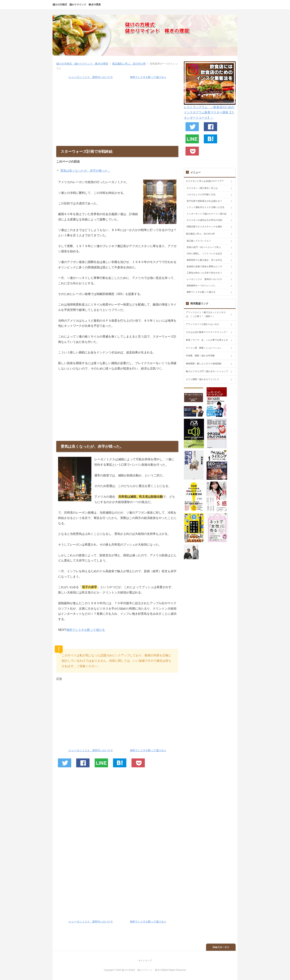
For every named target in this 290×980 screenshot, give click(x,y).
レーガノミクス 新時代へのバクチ (204, 279)
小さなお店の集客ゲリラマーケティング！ (207, 332)
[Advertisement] (117, 115)
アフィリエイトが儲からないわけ (203, 324)
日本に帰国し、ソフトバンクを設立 (204, 254)
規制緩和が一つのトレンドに (201, 286)
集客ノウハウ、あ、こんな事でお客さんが (207, 340)
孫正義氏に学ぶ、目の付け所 (129, 64)
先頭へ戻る (223, 947)
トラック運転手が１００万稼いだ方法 (205, 207)
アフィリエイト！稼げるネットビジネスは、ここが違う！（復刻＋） (206, 314)
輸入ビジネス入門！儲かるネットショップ (207, 371)
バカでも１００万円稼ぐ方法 (201, 195)
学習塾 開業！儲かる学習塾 (200, 356)
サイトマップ (145, 961)
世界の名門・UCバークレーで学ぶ (204, 247)
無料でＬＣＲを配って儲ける (86, 630)
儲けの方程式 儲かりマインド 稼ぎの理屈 (77, 5)
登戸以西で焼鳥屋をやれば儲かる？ (204, 201)
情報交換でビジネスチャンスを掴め (204, 227)
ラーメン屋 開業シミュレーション (204, 348)
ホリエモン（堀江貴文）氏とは (202, 188)
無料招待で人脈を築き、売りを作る (204, 260)
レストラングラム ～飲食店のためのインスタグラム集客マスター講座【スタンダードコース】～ (209, 113)
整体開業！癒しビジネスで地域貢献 (204, 364)
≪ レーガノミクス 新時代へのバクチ (91, 77)
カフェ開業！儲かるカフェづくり (203, 379)
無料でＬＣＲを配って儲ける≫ (148, 77)
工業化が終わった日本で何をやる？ (204, 273)
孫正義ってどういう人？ (199, 241)
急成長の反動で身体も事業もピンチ (204, 266)
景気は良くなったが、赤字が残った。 (85, 171)
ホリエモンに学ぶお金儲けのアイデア (205, 181)
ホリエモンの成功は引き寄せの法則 (204, 220)
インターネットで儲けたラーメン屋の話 (207, 214)
